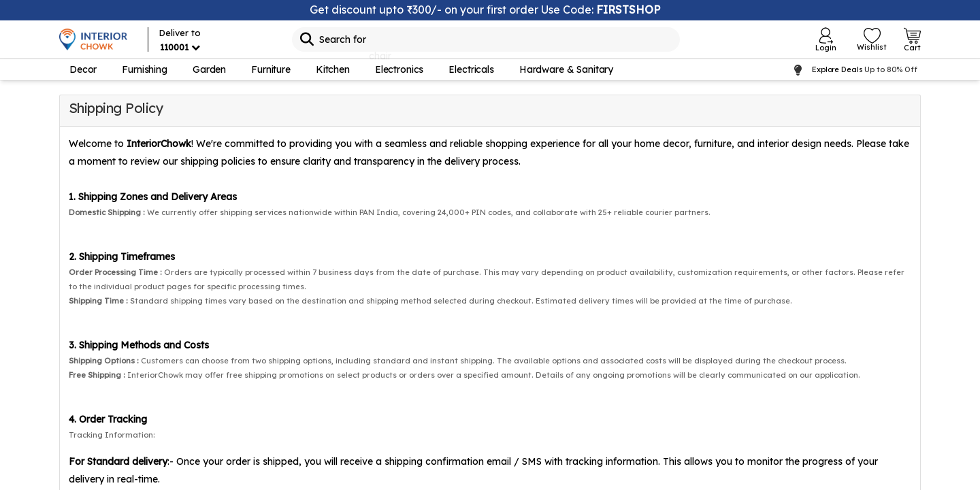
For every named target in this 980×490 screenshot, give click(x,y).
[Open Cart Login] (912, 39)
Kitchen (333, 69)
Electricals (471, 69)
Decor (83, 69)
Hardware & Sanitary (566, 69)
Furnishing (145, 69)
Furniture (271, 69)
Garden (209, 69)
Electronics (399, 69)
